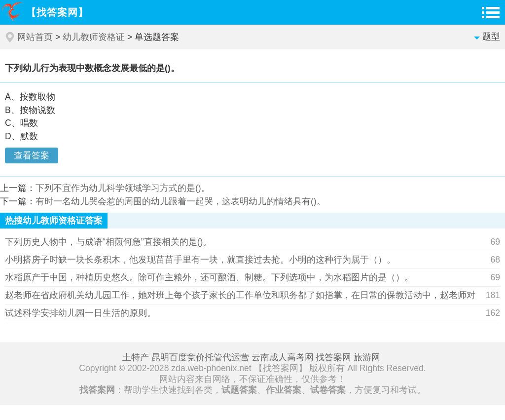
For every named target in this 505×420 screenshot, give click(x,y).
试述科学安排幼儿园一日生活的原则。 (80, 313)
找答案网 (333, 357)
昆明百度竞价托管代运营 (200, 357)
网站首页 (35, 37)
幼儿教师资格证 (94, 37)
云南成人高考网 (283, 357)
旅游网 (367, 357)
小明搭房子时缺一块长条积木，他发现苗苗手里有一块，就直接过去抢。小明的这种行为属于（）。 (200, 260)
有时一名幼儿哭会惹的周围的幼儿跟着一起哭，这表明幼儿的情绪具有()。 (180, 201)
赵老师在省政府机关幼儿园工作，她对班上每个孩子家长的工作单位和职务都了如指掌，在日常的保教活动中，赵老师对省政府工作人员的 (240, 297)
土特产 (136, 357)
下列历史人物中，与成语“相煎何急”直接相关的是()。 (108, 242)
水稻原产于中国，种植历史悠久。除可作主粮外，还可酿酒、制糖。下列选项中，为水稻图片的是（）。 (209, 277)
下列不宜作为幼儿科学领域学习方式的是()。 (123, 188)
